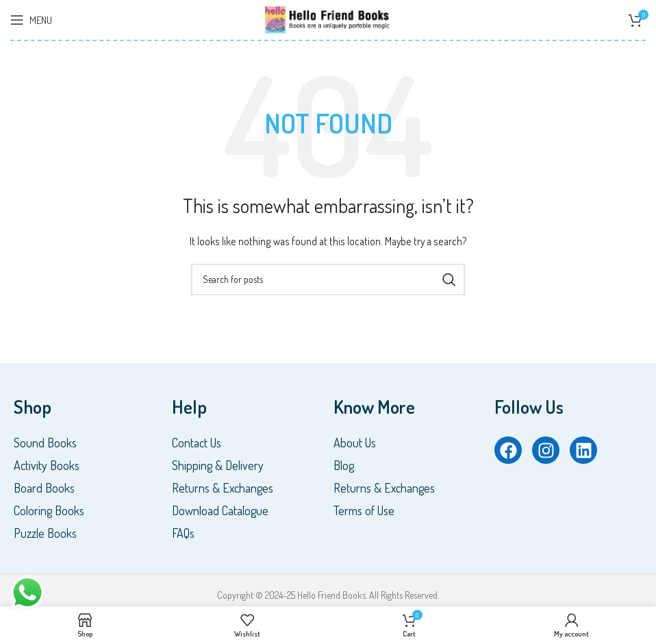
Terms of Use (364, 510)
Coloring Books (49, 510)
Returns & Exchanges (223, 488)
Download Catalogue (220, 510)
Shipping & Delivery (218, 465)
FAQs (183, 533)
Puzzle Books (45, 533)
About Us (355, 443)
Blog (344, 465)
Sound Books (45, 443)
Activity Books (47, 465)
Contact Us (197, 443)
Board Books (44, 488)
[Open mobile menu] (31, 20)
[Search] (328, 280)
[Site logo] (328, 18)
